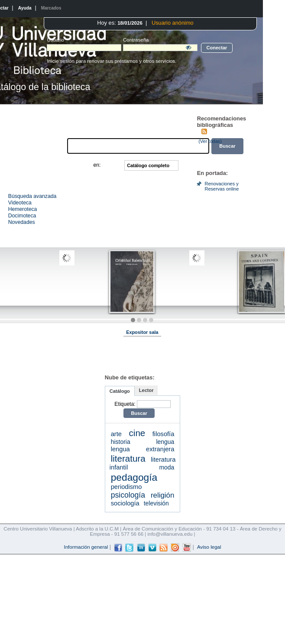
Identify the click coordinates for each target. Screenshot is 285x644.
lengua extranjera (143, 449)
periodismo (126, 487)
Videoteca (20, 203)
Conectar (217, 48)
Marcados (51, 8)
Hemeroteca (23, 209)
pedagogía (134, 477)
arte (116, 434)
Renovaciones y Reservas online (222, 186)
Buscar (139, 413)
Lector (146, 390)
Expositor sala (142, 332)
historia (121, 442)
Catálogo (120, 391)
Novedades (22, 222)
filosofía (164, 434)
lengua (165, 442)
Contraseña (115, 40)
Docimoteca (22, 216)
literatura (128, 458)
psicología (128, 495)
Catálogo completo (148, 165)
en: (97, 165)
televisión (156, 503)
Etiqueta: (125, 404)
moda (167, 467)
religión (162, 495)
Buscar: (57, 146)
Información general (86, 547)
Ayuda (25, 8)
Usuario (55, 40)
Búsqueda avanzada (32, 196)
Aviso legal (209, 547)
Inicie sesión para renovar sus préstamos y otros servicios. (112, 61)
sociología (125, 503)
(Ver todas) (210, 141)
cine (137, 433)
